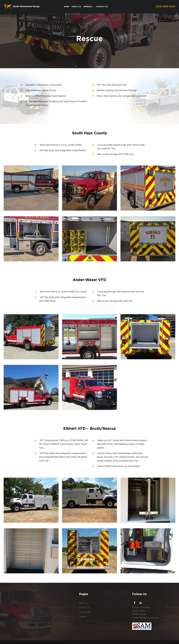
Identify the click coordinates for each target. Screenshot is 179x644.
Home (67, 7)
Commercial (85, 612)
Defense (88, 7)
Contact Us (102, 7)
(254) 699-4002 (165, 7)
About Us (77, 7)
